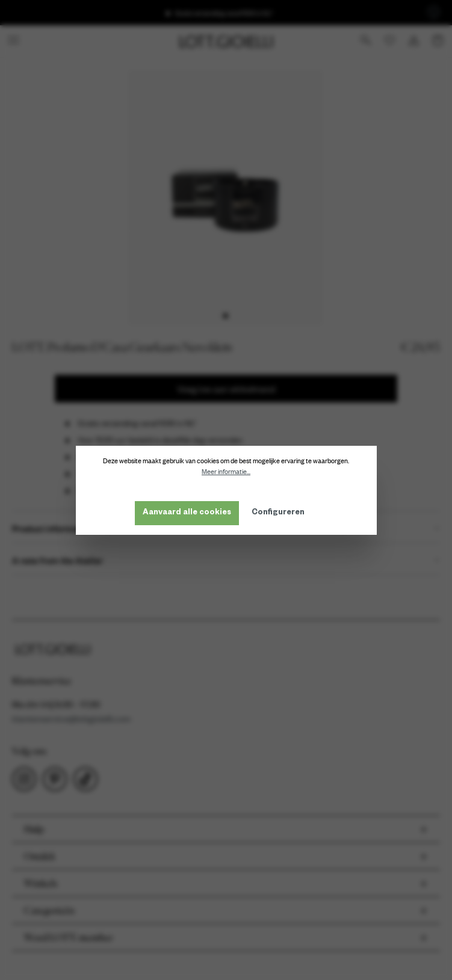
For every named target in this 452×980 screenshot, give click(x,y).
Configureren (278, 513)
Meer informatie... (226, 472)
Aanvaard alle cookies (187, 513)
